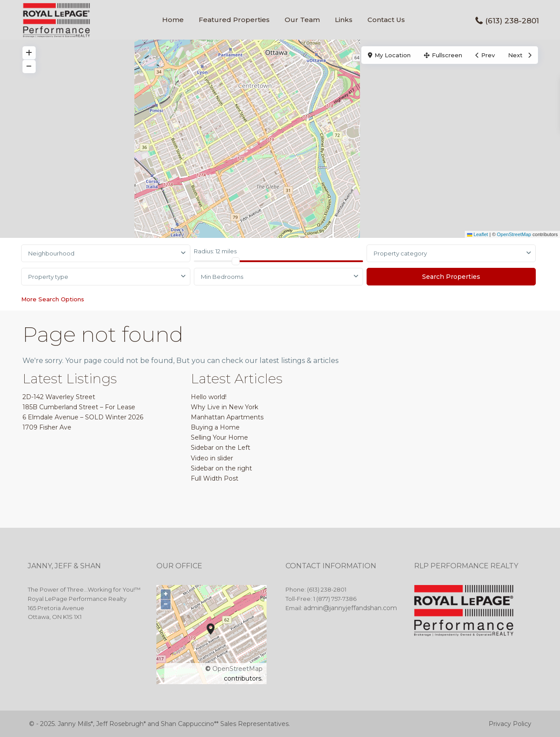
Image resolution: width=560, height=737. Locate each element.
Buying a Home (215, 427)
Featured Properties (234, 20)
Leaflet (478, 234)
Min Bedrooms (222, 277)
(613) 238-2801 (512, 21)
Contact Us (386, 20)
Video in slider (212, 458)
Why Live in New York (224, 407)
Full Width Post (215, 478)
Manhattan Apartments (227, 417)
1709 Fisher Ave (47, 427)
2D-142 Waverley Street (59, 397)
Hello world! (209, 397)
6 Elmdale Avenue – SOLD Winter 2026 (83, 417)
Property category (400, 253)
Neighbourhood (51, 253)
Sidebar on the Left (221, 448)
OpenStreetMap (514, 234)
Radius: (215, 251)
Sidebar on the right (221, 468)
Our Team (302, 20)
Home (173, 20)
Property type (48, 277)
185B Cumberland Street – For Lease (79, 407)
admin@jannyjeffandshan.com (350, 608)
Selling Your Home (219, 437)
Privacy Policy (510, 724)
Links (344, 20)
